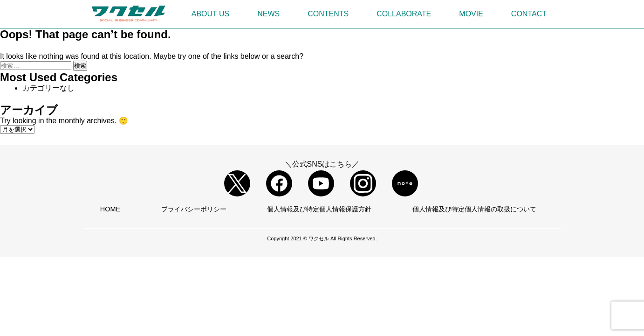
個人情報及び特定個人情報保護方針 (319, 209)
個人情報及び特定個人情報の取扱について (474, 209)
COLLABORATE (404, 14)
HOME (110, 209)
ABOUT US (211, 14)
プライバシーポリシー (194, 209)
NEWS (268, 14)
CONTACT (529, 14)
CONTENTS (328, 14)
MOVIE (471, 14)
